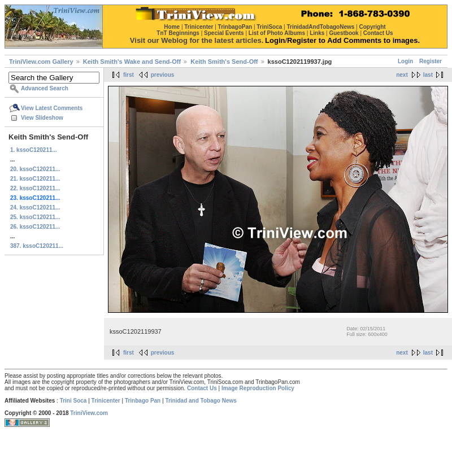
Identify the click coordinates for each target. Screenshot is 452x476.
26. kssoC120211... (35, 227)
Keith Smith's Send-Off (224, 62)
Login (405, 61)
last (428, 75)
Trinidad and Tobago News (201, 401)
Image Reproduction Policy (258, 388)
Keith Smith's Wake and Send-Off (132, 62)
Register (431, 61)
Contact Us (202, 388)
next (402, 75)
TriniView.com (89, 413)
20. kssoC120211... (35, 169)
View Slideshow (42, 118)
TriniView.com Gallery (41, 62)
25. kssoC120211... (35, 217)
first (129, 75)
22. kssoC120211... (35, 188)
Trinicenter (106, 401)
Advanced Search (45, 88)
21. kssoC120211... (35, 179)
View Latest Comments (52, 108)
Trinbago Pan (143, 401)
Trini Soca (73, 401)
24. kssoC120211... (35, 208)
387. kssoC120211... (37, 246)
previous (163, 75)
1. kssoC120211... (34, 150)
